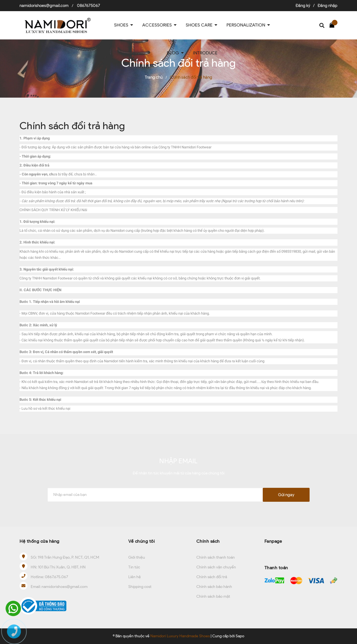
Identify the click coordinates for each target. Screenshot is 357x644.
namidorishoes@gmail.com (44, 6)
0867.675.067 (56, 577)
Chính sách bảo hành (214, 587)
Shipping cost (140, 587)
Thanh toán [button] (276, 568)
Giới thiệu (137, 557)
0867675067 (89, 6)
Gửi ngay (286, 495)
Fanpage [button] (273, 541)
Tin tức (134, 567)
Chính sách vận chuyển (216, 567)
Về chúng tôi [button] (142, 541)
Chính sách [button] (208, 541)
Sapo (240, 636)
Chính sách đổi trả (212, 577)
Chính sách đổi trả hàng (72, 126)
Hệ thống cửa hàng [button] (39, 541)
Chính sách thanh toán (216, 557)
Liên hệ (135, 577)
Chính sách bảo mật (213, 596)
